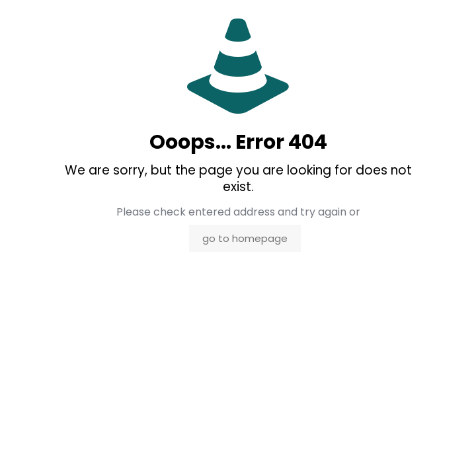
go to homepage (245, 238)
